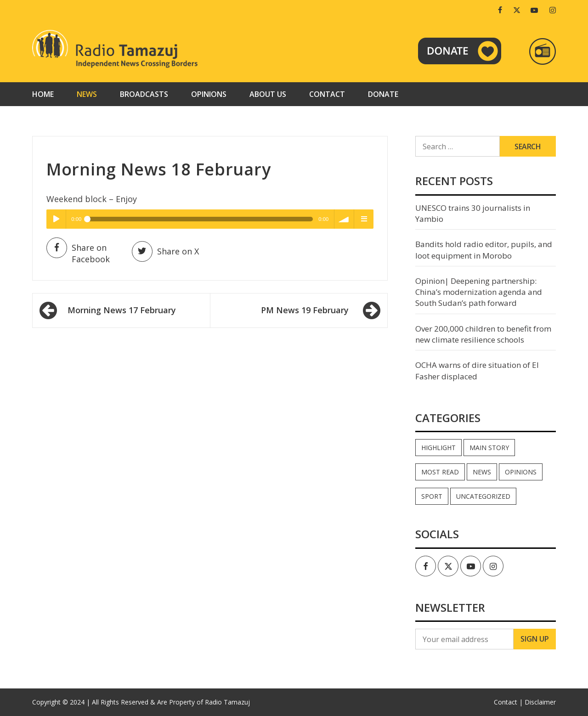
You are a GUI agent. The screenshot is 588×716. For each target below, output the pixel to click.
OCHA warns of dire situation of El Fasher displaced (477, 370)
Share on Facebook (78, 253)
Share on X (165, 251)
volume (344, 219)
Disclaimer (540, 702)
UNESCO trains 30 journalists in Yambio (473, 213)
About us (268, 94)
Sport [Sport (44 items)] (432, 496)
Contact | (508, 702)
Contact (327, 94)
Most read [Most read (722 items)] (440, 472)
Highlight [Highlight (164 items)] (438, 448)
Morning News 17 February (122, 310)
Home (43, 94)
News (87, 94)
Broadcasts (144, 94)
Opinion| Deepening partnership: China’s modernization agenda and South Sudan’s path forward (479, 292)
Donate (383, 94)
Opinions (209, 94)
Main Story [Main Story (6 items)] (489, 448)
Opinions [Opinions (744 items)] (521, 472)
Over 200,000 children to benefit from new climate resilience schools (483, 334)
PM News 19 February (305, 310)
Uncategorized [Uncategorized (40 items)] (483, 496)
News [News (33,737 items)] (482, 472)
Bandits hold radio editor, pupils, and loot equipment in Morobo (484, 250)
